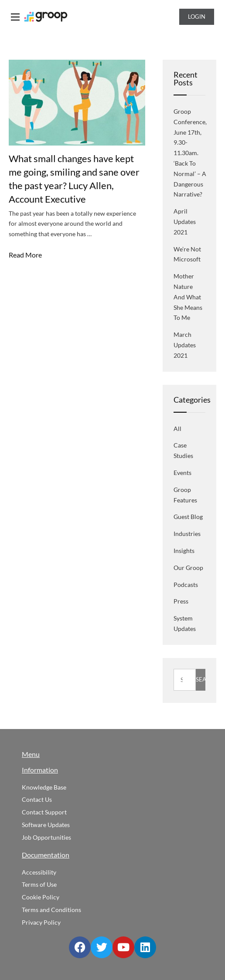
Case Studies (183, 450)
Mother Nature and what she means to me (188, 297)
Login (197, 17)
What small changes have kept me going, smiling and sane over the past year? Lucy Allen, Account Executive (74, 178)
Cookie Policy (41, 897)
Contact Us (37, 799)
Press (181, 601)
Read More (25, 255)
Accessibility (39, 872)
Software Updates (46, 825)
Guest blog (188, 517)
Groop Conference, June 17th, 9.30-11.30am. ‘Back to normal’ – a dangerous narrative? (190, 153)
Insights (184, 551)
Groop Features (185, 495)
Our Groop (188, 568)
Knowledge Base (44, 787)
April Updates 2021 (185, 222)
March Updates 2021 (185, 345)
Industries (187, 534)
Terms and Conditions (51, 910)
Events (182, 473)
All (177, 429)
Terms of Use (39, 884)
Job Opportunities (46, 837)
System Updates (185, 623)
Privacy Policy (41, 922)
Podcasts (186, 585)
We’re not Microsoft (187, 254)
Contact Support (44, 812)
